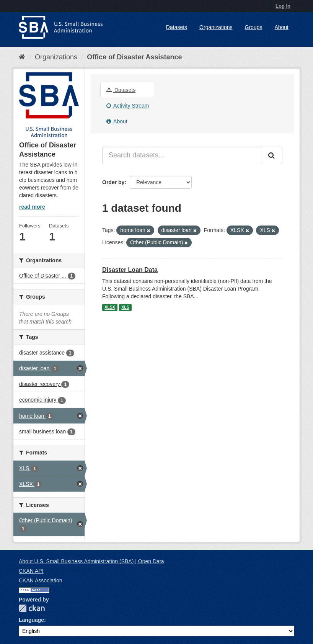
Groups (253, 27)
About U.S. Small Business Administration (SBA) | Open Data (91, 561)
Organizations (216, 27)
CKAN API (31, 571)
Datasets (177, 27)
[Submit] (272, 155)
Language (31, 620)
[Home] (22, 57)
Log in (283, 6)
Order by (113, 182)
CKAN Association (41, 580)
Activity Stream (128, 106)
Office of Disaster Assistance (134, 57)
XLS (125, 307)
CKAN (32, 608)
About (281, 27)
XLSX (110, 307)
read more (32, 207)
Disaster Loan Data (130, 270)
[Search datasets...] (182, 155)
